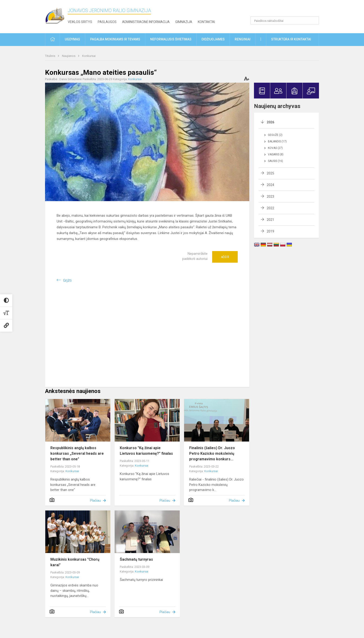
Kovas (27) (275, 148)
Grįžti (67, 280)
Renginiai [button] (243, 39)
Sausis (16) (275, 161)
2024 (270, 185)
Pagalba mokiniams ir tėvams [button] (115, 39)
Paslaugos (107, 22)
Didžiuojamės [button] (213, 39)
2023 (270, 196)
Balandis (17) (277, 141)
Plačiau (95, 501)
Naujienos (69, 56)
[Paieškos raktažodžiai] (285, 20)
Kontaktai (206, 22)
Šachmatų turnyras (136, 559)
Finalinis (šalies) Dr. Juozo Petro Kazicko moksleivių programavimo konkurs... (212, 453)
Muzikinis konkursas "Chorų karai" (75, 562)
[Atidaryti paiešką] (314, 20)
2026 (270, 122)
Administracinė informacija (146, 22)
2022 (270, 208)
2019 (270, 231)
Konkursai (89, 56)
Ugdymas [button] (72, 39)
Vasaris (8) (276, 154)
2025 (270, 173)
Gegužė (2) (275, 135)
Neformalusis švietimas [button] (171, 39)
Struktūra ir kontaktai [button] (291, 39)
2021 (270, 220)
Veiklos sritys (80, 22)
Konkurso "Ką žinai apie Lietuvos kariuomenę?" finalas (146, 451)
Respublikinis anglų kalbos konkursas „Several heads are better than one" (77, 453)
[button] (287, 10)
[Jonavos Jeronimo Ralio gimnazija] (56, 16)
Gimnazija (184, 22)
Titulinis (50, 56)
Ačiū (225, 257)
